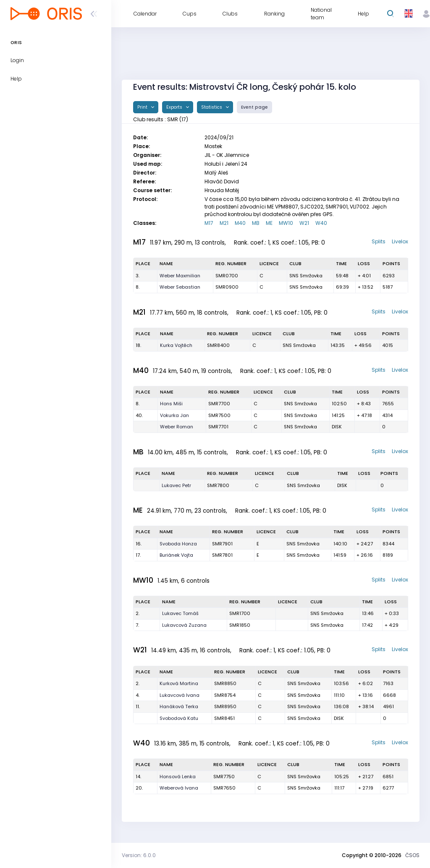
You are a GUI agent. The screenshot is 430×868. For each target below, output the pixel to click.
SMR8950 (225, 706)
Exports (175, 107)
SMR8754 (225, 695)
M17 (209, 223)
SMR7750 (224, 777)
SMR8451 (224, 718)
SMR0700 (227, 276)
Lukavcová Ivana (180, 695)
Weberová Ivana (179, 788)
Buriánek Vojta (176, 555)
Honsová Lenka (178, 777)
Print (143, 107)
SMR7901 (222, 544)
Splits (379, 241)
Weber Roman (177, 427)
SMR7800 (218, 485)
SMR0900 (227, 287)
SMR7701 (218, 427)
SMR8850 (225, 683)
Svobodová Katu (179, 718)
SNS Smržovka (306, 276)
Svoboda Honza (178, 544)
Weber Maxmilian (180, 276)
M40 (240, 223)
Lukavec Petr (176, 485)
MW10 (286, 223)
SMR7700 (219, 404)
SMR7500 (219, 415)
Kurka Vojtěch (176, 345)
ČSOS (412, 855)
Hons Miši (171, 404)
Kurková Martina (179, 683)
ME (269, 223)
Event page (254, 107)
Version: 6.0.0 (139, 855)
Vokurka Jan (174, 415)
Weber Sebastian (180, 287)
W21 (304, 223)
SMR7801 (222, 555)
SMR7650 (224, 788)
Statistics (212, 107)
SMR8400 (218, 345)
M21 (224, 223)
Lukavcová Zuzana (184, 625)
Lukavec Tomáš (180, 613)
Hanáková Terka (179, 706)
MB (256, 223)
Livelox (400, 241)
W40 (321, 223)
